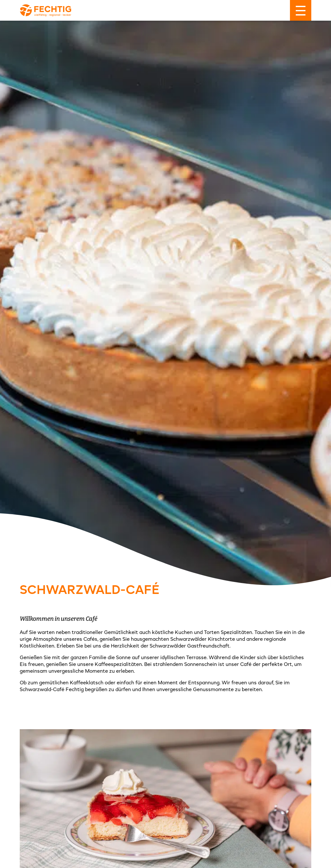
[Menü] (301, 10)
